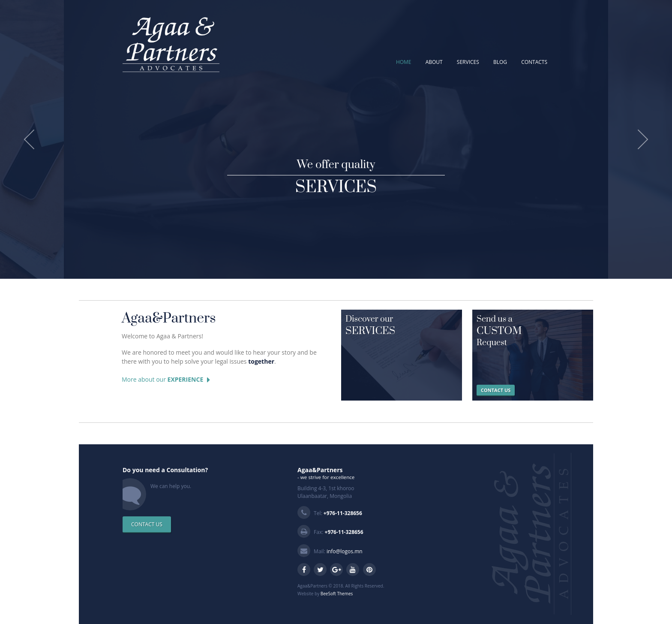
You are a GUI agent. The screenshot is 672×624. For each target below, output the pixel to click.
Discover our (402, 326)
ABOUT (434, 62)
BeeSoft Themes (337, 594)
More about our (166, 380)
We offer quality (336, 176)
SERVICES (468, 62)
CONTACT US (496, 390)
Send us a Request (533, 331)
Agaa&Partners (169, 318)
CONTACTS (534, 62)
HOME (404, 62)
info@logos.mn (345, 551)
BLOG (500, 62)
